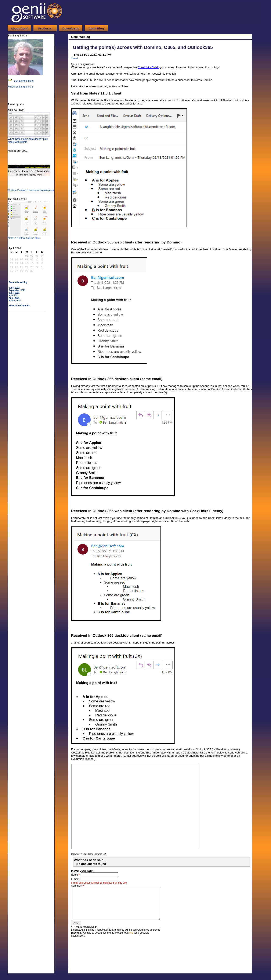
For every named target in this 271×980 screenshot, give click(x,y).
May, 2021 (14, 295)
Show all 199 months (19, 306)
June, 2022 (14, 288)
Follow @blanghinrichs (21, 87)
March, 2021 (15, 301)
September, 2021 (17, 290)
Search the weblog (18, 282)
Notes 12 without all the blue (29, 237)
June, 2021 (14, 293)
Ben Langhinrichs (24, 81)
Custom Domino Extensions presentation (31, 189)
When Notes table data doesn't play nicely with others (29, 139)
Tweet (75, 58)
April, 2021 (14, 298)
